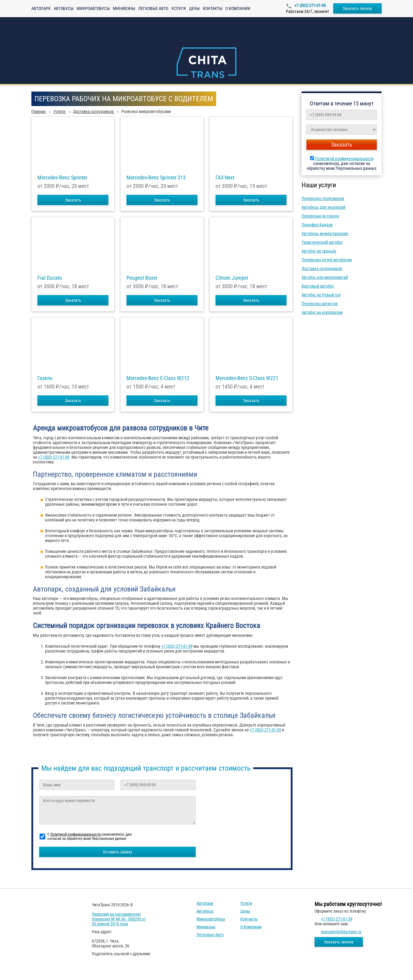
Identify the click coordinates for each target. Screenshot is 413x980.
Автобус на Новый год (321, 295)
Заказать (73, 200)
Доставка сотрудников (322, 269)
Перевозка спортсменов (323, 198)
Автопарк (41, 8)
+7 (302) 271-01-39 (310, 5)
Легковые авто (153, 8)
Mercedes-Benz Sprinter (62, 178)
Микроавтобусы (93, 8)
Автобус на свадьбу (319, 251)
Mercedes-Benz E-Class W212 (158, 378)
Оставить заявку (118, 852)
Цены (194, 8)
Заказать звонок (357, 8)
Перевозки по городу (320, 216)
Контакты (213, 8)
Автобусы (64, 8)
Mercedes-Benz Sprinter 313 (156, 178)
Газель (45, 378)
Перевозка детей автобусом (327, 260)
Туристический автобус (322, 242)
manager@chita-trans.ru (341, 932)
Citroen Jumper (232, 278)
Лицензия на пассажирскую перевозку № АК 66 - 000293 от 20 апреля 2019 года (119, 919)
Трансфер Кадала (317, 225)
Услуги (179, 8)
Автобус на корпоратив (322, 312)
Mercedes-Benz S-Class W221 (247, 378)
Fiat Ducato (50, 278)
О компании (238, 8)
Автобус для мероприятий (325, 277)
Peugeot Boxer (142, 278)
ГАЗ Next (225, 178)
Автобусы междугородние (325, 234)
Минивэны (124, 8)
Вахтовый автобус (318, 286)
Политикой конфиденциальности (344, 159)
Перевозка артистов (320, 304)
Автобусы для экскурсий (323, 207)
